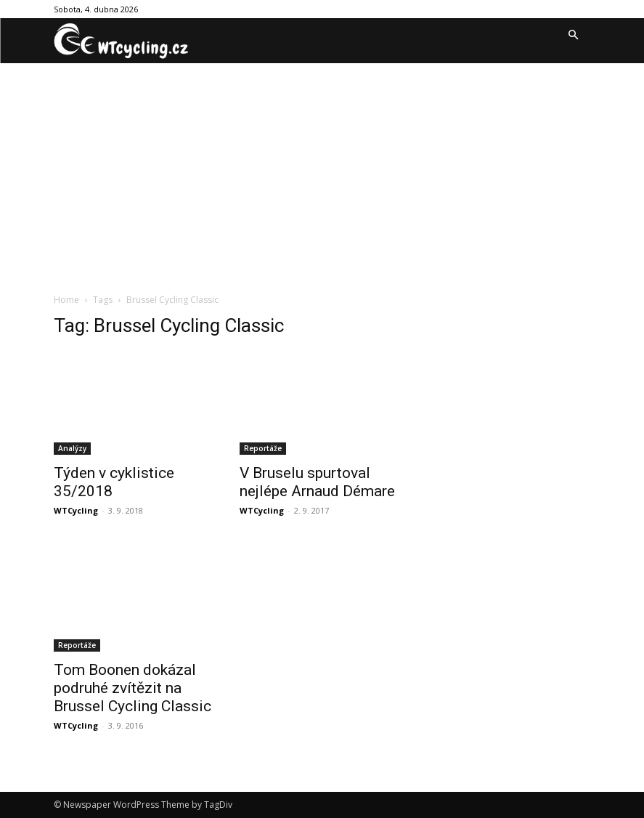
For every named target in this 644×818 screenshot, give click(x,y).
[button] (574, 36)
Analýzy (72, 448)
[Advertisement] (322, 172)
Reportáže (263, 448)
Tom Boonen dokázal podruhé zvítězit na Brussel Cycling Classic (133, 688)
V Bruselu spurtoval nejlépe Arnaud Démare (317, 482)
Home (66, 300)
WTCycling (76, 510)
